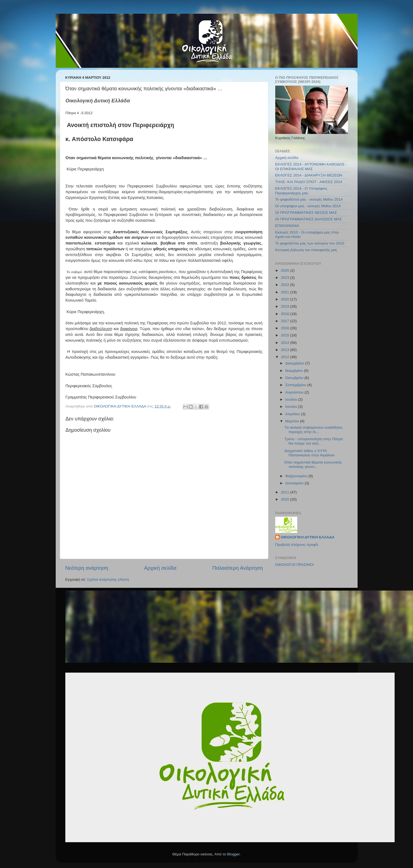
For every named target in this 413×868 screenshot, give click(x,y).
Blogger (234, 854)
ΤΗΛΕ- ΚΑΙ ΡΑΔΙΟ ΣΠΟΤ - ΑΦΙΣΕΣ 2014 (309, 182)
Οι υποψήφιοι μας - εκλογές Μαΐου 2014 (308, 206)
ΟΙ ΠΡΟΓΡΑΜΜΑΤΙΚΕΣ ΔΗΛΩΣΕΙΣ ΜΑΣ (309, 219)
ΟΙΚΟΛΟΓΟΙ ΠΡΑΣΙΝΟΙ (295, 565)
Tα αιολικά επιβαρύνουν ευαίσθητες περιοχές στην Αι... (313, 430)
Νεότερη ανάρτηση (87, 568)
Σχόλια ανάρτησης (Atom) (108, 579)
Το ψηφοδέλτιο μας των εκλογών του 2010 (310, 243)
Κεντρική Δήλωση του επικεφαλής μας (306, 250)
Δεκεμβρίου (295, 363)
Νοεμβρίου (295, 371)
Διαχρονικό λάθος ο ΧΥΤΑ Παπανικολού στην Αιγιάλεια (309, 453)
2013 (285, 350)
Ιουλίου (292, 399)
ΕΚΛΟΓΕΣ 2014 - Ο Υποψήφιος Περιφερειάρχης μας (301, 191)
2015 (285, 335)
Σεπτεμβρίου (296, 385)
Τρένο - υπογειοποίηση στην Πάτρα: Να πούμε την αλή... (314, 441)
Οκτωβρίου (295, 378)
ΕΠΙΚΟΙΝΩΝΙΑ (287, 226)
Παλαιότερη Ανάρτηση (238, 568)
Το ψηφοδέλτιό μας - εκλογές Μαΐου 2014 (309, 199)
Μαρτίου (293, 421)
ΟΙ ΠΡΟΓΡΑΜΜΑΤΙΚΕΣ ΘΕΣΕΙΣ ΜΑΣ (306, 213)
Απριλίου (293, 414)
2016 (285, 328)
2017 (285, 321)
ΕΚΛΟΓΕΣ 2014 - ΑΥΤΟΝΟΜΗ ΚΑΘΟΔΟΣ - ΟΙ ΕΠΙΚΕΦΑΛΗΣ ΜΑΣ (311, 166)
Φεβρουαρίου (297, 476)
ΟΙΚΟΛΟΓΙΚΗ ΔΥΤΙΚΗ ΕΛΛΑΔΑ (308, 537)
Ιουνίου (292, 407)
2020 (285, 299)
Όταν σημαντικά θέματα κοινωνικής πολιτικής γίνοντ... (313, 464)
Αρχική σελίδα (160, 568)
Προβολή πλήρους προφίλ (297, 545)
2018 (285, 314)
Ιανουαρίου (295, 483)
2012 (285, 357)
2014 (285, 343)
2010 (285, 499)
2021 (285, 292)
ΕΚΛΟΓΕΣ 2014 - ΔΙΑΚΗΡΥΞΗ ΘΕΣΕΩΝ (309, 175)
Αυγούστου (295, 392)
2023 (285, 278)
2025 (285, 270)
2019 (285, 306)
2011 (285, 492)
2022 (285, 285)
